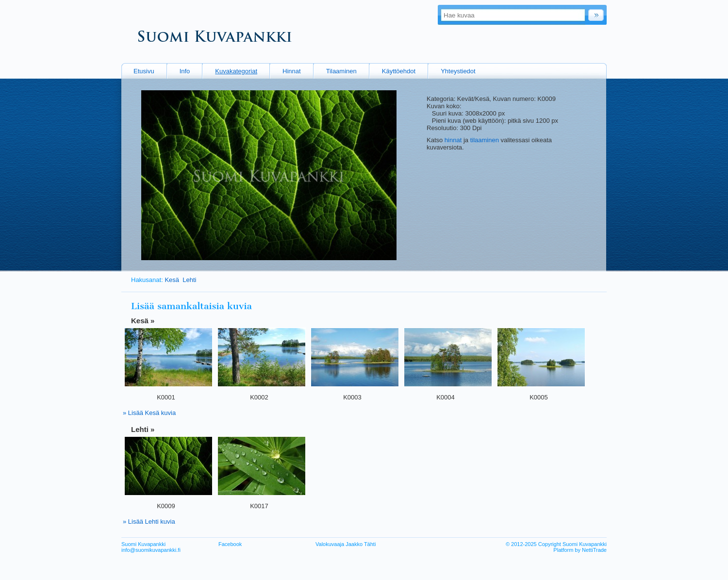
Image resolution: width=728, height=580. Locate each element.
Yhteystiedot (458, 71)
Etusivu (144, 71)
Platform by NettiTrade (580, 550)
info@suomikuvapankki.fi (151, 550)
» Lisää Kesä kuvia (149, 413)
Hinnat (292, 71)
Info (185, 71)
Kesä (172, 280)
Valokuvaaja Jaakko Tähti (346, 544)
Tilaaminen (341, 71)
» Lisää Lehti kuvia (149, 522)
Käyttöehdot (399, 71)
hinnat (453, 140)
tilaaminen (485, 140)
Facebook (230, 544)
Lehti (189, 280)
